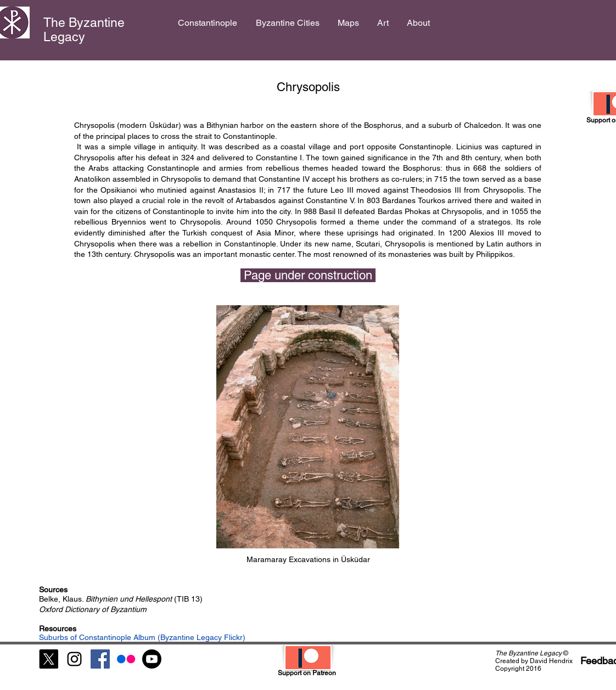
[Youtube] (152, 659)
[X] (49, 659)
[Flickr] (126, 659)
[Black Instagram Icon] (74, 659)
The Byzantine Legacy (84, 30)
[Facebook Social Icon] (100, 659)
